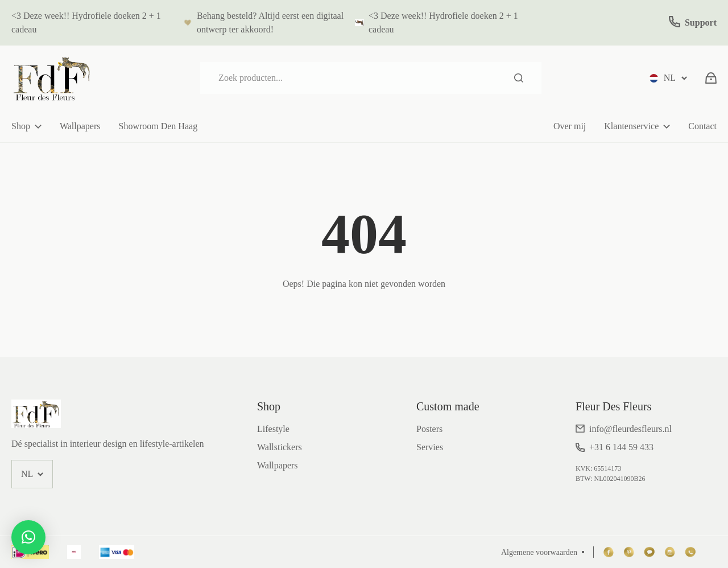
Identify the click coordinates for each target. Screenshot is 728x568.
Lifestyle (273, 429)
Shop (21, 126)
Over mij (570, 126)
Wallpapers (80, 126)
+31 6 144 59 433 (621, 447)
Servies (430, 447)
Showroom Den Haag (158, 126)
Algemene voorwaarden (539, 552)
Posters (429, 429)
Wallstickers (280, 447)
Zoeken (519, 78)
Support (701, 22)
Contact (702, 126)
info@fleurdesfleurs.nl (630, 429)
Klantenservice (631, 126)
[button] (28, 537)
